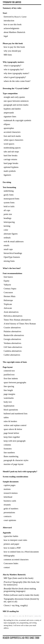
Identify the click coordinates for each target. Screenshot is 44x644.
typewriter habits (11, 536)
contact (7, 567)
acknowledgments (11, 28)
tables (6, 417)
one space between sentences (16, 101)
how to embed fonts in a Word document (21, 552)
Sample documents (11, 482)
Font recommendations (12, 273)
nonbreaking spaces (12, 148)
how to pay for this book (14, 47)
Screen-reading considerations (15, 477)
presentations (9, 512)
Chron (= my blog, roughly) (16, 605)
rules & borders (10, 421)
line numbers (9, 453)
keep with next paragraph (15, 441)
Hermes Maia (10, 296)
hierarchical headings (13, 253)
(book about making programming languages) (20, 590)
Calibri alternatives (12, 355)
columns (7, 445)
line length (8, 390)
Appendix (7, 533)
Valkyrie (7, 285)
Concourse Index (11, 563)
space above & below (13, 429)
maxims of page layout (13, 464)
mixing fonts (9, 261)
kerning (7, 226)
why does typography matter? (16, 73)
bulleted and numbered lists (16, 414)
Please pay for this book (13, 43)
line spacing (9, 386)
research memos (11, 493)
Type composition (10, 93)
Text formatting (9, 187)
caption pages (10, 485)
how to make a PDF (12, 548)
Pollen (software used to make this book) (21, 595)
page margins (9, 394)
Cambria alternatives (13, 351)
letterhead (8, 497)
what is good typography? (15, 77)
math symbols (10, 171)
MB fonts (8, 55)
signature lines (10, 117)
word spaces (9, 144)
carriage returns (10, 159)
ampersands (9, 113)
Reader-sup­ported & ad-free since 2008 (21, 638)
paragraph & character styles (16, 460)
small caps (8, 249)
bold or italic (9, 206)
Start (5, 13)
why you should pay (12, 51)
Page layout (8, 367)
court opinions (10, 520)
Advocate (8, 308)
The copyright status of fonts (15, 362)
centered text (9, 371)
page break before (11, 433)
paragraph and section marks (16, 105)
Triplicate (8, 304)
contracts (8, 516)
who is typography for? (14, 69)
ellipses (7, 124)
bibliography (9, 556)
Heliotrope (8, 300)
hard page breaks (11, 163)
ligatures (7, 175)
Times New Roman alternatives (17, 320)
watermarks (9, 398)
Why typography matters (13, 62)
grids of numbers (11, 509)
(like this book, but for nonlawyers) (21, 583)
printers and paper (11, 544)
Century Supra (10, 289)
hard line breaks (11, 155)
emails (6, 245)
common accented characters (16, 560)
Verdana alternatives (12, 343)
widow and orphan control (15, 425)
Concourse (8, 292)
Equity (7, 281)
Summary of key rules (12, 8)
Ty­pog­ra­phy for (12, 2)
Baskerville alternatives (14, 335)
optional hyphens (11, 167)
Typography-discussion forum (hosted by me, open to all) (21, 600)
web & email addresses (14, 241)
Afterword (7, 528)
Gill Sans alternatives (13, 347)
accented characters (12, 132)
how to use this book (13, 24)
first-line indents (11, 378)
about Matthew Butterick (14, 32)
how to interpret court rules (15, 540)
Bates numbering (11, 456)
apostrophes (9, 128)
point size (8, 214)
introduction (9, 21)
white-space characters (13, 140)
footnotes (8, 449)
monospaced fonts (11, 199)
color (6, 230)
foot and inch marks (12, 136)
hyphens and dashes (12, 109)
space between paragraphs (15, 382)
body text (8, 402)
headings (7, 218)
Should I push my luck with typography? (20, 471)
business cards (10, 501)
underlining (9, 191)
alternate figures (11, 234)
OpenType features (12, 257)
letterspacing (9, 222)
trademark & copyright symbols (17, 120)
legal (6, 36)
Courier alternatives (12, 328)
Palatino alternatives (12, 331)
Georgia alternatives (12, 339)
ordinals (7, 238)
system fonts (9, 203)
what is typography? (12, 66)
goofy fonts (9, 195)
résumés (7, 505)
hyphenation (9, 406)
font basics (8, 277)
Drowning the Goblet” (16, 88)
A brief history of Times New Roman (20, 324)
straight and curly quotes (14, 97)
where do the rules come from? (17, 81)
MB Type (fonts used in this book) (18, 578)
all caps (7, 210)
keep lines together (12, 437)
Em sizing (7, 182)
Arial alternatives (11, 312)
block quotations (11, 410)
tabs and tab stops (11, 152)
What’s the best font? (12, 268)
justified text (9, 375)
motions (7, 489)
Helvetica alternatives (13, 316)
